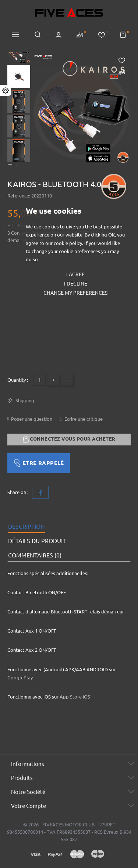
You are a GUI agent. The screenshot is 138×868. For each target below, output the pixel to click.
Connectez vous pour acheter (69, 440)
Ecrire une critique (83, 419)
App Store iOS (75, 697)
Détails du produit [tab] (37, 541)
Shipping (24, 400)
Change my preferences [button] (75, 293)
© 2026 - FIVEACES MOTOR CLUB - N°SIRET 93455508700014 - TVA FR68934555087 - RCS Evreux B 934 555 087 (69, 832)
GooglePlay (20, 678)
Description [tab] (26, 526)
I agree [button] (75, 274)
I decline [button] (76, 284)
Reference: (19, 196)
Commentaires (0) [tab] (35, 555)
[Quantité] (40, 380)
